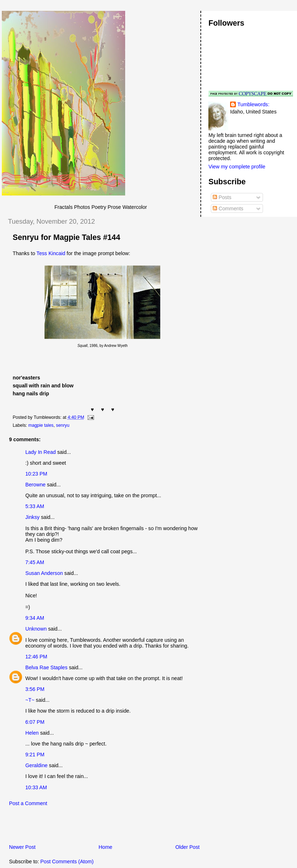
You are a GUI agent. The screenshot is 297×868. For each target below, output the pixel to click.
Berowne (35, 485)
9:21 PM (35, 755)
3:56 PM (35, 689)
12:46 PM (36, 657)
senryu (63, 425)
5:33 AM (35, 506)
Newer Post (22, 847)
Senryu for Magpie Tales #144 (66, 237)
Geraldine (36, 765)
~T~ (30, 700)
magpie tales (41, 425)
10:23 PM (36, 474)
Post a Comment (28, 803)
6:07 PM (35, 722)
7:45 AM (35, 562)
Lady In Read (41, 452)
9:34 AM (35, 618)
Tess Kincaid (51, 253)
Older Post (188, 847)
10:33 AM (36, 787)
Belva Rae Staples (46, 667)
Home (106, 847)
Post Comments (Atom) (67, 861)
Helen (32, 733)
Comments (228, 209)
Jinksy (32, 517)
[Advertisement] (86, 827)
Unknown (36, 629)
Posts (222, 197)
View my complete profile (237, 167)
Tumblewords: (253, 104)
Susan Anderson (44, 573)
